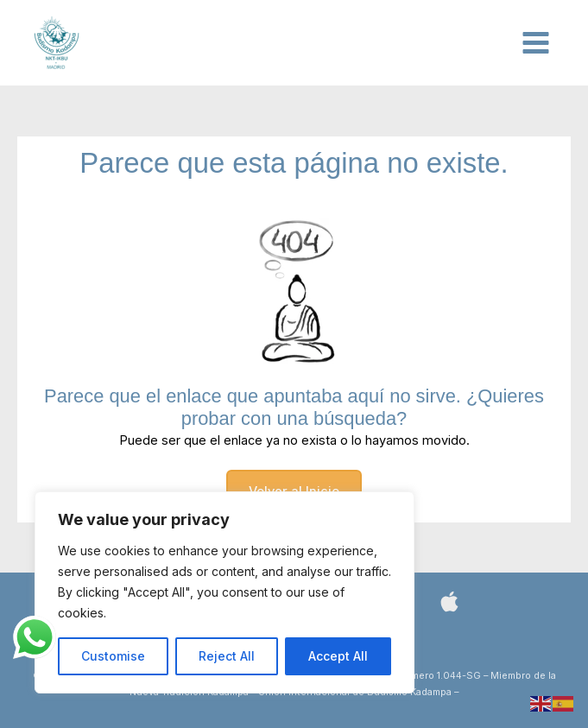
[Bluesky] (449, 601)
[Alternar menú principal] (536, 43)
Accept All (338, 656)
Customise (113, 656)
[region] (224, 592)
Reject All (227, 656)
